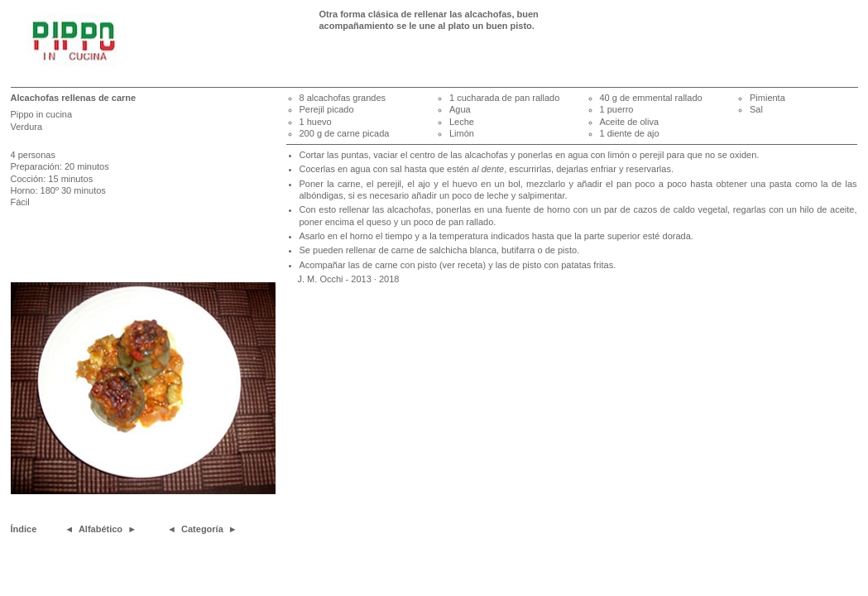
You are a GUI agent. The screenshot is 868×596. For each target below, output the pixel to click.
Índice (24, 529)
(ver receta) (463, 265)
